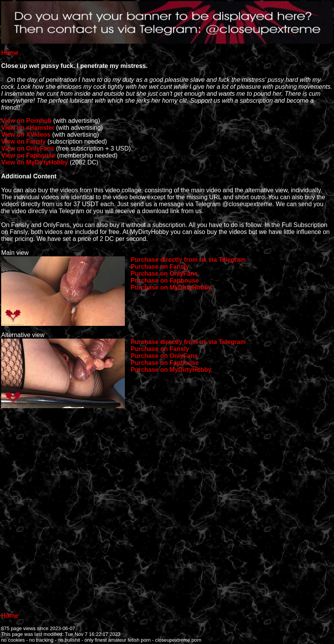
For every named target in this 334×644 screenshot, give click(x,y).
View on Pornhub (26, 121)
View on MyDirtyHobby (35, 162)
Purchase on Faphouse (165, 280)
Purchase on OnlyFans (164, 274)
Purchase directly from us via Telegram (188, 260)
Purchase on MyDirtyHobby (171, 287)
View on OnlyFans (28, 148)
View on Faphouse (28, 155)
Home (10, 53)
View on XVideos (26, 135)
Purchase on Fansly (160, 267)
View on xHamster (28, 128)
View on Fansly (23, 142)
